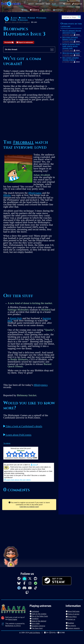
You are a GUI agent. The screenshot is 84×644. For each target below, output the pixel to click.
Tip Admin (7, 443)
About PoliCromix (73, 611)
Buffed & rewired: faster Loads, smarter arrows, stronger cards (71, 46)
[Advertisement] (29, 122)
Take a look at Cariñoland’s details (23, 426)
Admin (14, 18)
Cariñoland (34, 611)
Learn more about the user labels (17, 480)
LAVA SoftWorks (35, 633)
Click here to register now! (29, 507)
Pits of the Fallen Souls (39, 616)
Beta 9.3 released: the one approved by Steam (72, 32)
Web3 (24, 10)
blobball (31, 18)
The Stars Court (36, 628)
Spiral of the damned (38, 621)
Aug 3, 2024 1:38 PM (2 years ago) (17, 22)
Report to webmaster (25, 42)
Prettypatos (41, 18)
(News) (22, 18)
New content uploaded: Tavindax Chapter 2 (71, 59)
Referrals (58, 10)
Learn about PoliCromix (17, 435)
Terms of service (72, 614)
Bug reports (71, 626)
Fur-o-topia (34, 623)
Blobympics (23, 20)
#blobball (23, 142)
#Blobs (7, 195)
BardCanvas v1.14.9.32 (13, 626)
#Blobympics (41, 385)
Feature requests (73, 628)
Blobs (13, 20)
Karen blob (16, 318)
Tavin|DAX (34, 619)
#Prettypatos (35, 193)
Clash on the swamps (38, 614)
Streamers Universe (37, 626)
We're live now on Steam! (71, 53)
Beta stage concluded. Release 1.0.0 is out (70, 38)
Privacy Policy (71, 617)
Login (67, 4)
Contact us (70, 619)
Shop (48, 4)
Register (77, 4)
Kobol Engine (13, 619)
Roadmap (70, 623)
